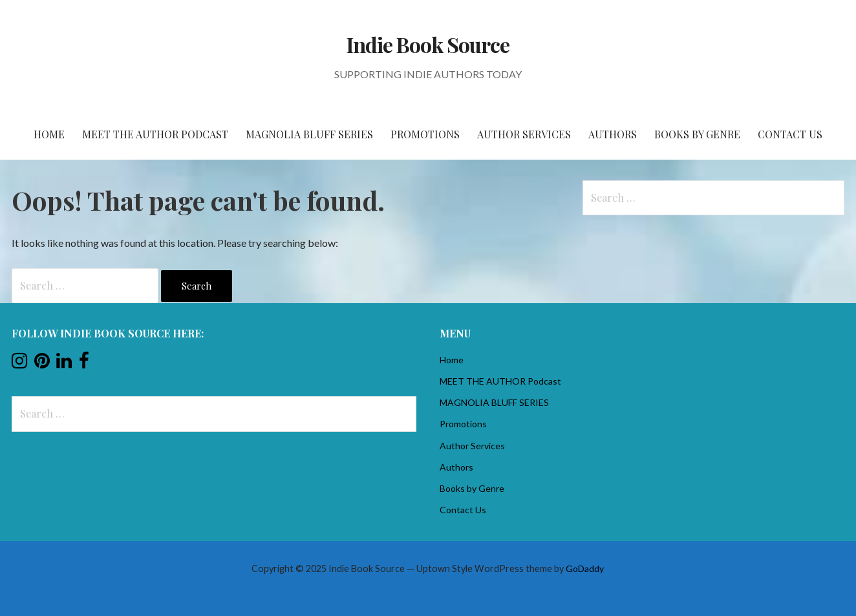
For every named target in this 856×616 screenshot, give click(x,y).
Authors (613, 134)
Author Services (524, 134)
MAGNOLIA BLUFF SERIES (309, 134)
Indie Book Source (428, 44)
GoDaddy (585, 568)
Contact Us (790, 134)
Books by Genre (697, 134)
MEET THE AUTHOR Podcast (155, 134)
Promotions (425, 134)
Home (49, 134)
